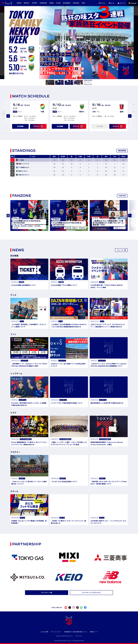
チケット (102, 3)
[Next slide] (130, 116)
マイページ (121, 3)
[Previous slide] (8, 116)
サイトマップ (79, 636)
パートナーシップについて (91, 592)
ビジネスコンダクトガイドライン (64, 636)
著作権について (94, 632)
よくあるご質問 (44, 632)
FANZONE (122, 196)
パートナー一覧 (47, 592)
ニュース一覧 (121, 250)
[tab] (50, 82)
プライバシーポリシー (56, 632)
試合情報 (20, 126)
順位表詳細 (122, 151)
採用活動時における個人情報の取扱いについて (76, 632)
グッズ (111, 3)
